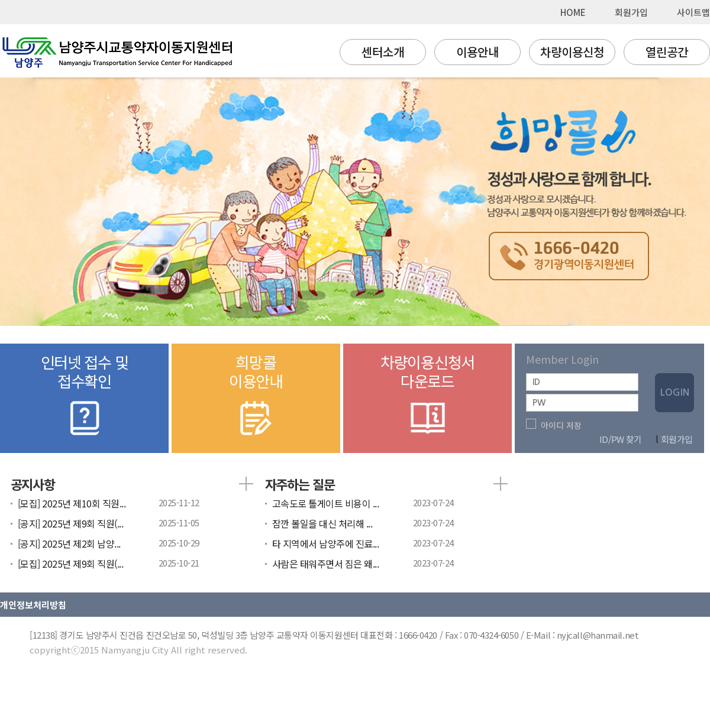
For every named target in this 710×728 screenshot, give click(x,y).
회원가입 (631, 12)
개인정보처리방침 (33, 605)
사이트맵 (693, 12)
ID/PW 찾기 (620, 439)
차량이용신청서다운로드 (427, 396)
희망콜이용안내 (256, 396)
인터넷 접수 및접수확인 (84, 396)
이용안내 (477, 52)
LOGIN (675, 392)
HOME (573, 12)
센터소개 (383, 52)
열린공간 (667, 52)
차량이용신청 (572, 52)
